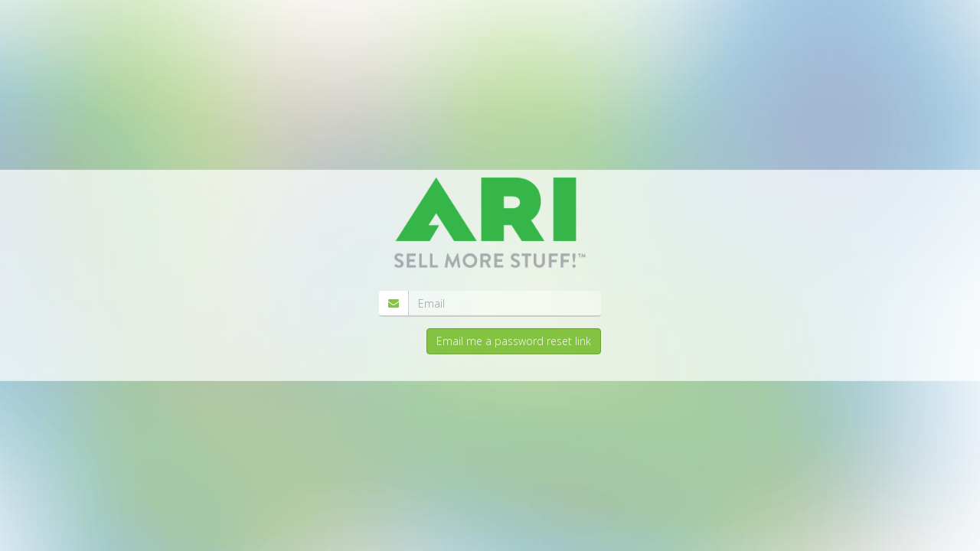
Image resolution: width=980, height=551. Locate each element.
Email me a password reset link (514, 341)
